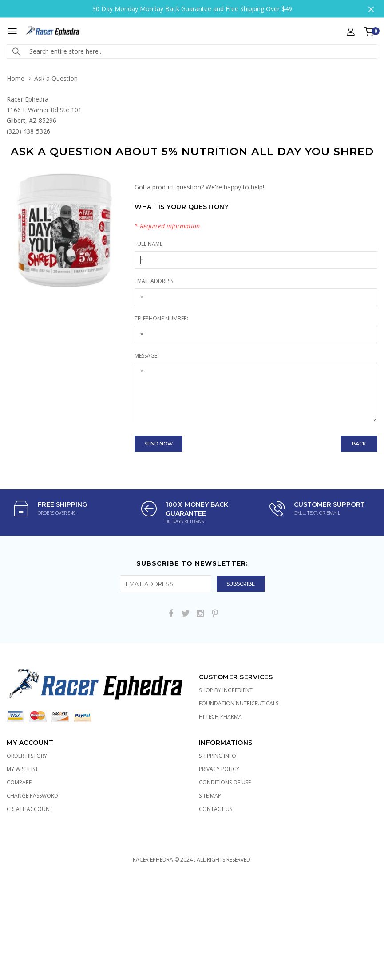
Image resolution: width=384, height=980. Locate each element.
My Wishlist (22, 769)
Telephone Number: (161, 318)
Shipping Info (218, 756)
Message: (146, 356)
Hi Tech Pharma (220, 717)
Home (16, 78)
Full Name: (149, 244)
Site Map (210, 796)
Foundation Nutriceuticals (239, 703)
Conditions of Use (225, 782)
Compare (19, 782)
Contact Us (216, 809)
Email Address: (154, 281)
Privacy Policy (219, 769)
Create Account (30, 809)
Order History (27, 756)
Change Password (32, 796)
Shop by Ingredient (226, 690)
